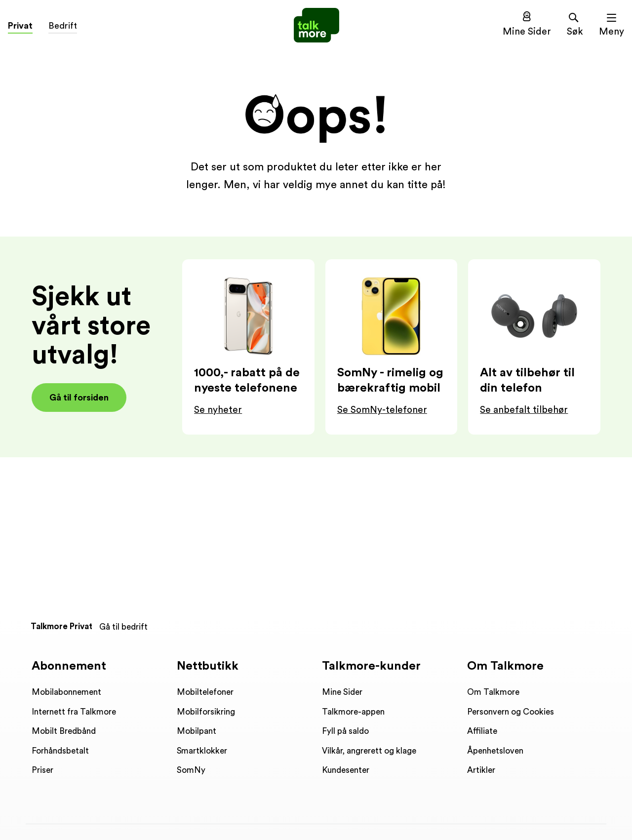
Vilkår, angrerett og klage (369, 751)
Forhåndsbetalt (60, 751)
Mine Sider (342, 692)
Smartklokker (202, 751)
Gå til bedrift (123, 627)
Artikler (481, 770)
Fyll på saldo (345, 731)
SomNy (191, 770)
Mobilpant (197, 731)
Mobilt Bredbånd (64, 731)
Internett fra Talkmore (74, 712)
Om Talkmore (493, 692)
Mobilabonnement (66, 692)
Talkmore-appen (353, 712)
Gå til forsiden (79, 398)
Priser (42, 770)
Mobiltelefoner (205, 692)
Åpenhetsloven (495, 751)
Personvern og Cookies (511, 712)
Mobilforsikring (206, 712)
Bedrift (63, 26)
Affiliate (482, 731)
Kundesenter (346, 770)
